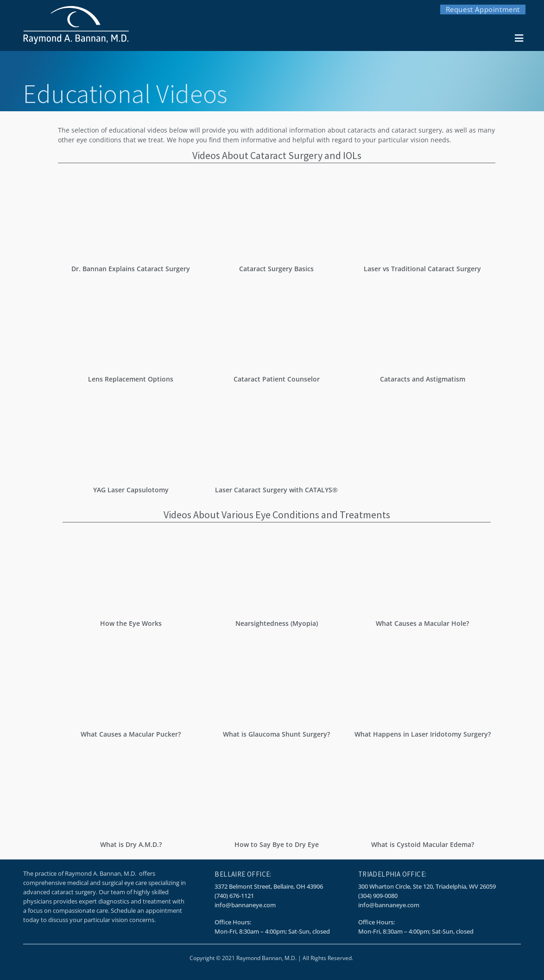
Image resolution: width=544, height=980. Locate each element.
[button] (519, 39)
